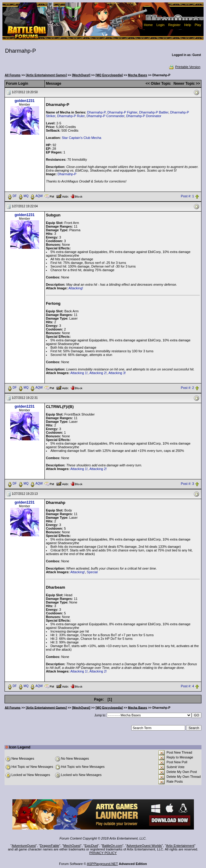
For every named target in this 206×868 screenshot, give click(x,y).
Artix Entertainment (180, 846)
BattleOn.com (112, 846)
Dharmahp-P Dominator (144, 116)
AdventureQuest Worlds (144, 846)
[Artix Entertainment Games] (46, 75)
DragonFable (50, 846)
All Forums (13, 75)
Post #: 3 (187, 484)
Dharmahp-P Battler (154, 112)
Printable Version (184, 67)
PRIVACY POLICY (103, 853)
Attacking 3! (117, 373)
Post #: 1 (187, 196)
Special (92, 572)
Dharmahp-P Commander (105, 116)
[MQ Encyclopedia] (109, 75)
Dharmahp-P (96, 112)
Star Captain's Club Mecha (82, 138)
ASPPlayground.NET (102, 864)
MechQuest (72, 846)
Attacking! (76, 288)
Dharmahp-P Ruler (71, 116)
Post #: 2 (187, 388)
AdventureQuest (24, 846)
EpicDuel (91, 846)
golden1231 (25, 101)
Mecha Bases (137, 75)
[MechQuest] (81, 75)
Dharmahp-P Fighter (122, 112)
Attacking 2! (98, 373)
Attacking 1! (79, 373)
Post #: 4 (187, 686)
